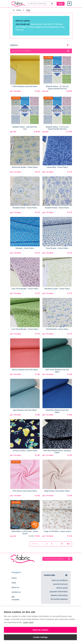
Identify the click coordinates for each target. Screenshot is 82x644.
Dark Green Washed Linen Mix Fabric (57, 371)
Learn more (28, 622)
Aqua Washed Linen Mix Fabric (25, 410)
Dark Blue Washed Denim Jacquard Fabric (57, 452)
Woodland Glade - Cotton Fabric (25, 208)
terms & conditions (60, 580)
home (14, 578)
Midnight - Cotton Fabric (25, 248)
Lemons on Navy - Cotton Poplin (25, 451)
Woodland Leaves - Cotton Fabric (57, 289)
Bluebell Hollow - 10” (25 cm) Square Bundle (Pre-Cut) (57, 88)
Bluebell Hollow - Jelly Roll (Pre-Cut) (25, 128)
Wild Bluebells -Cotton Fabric (57, 329)
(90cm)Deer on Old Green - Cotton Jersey (25, 532)
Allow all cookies (40, 630)
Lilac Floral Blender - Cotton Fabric (25, 289)
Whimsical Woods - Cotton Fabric (25, 167)
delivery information (59, 595)
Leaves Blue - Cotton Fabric (57, 167)
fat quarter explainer (59, 599)
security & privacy (60, 584)
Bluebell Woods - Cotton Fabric (57, 208)
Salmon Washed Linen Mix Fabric (25, 370)
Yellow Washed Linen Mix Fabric (25, 86)
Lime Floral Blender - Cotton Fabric (25, 329)
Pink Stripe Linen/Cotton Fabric (25, 491)
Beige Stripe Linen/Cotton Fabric (57, 491)
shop (61, 4)
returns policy (62, 588)
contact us (16, 592)
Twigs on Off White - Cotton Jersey (57, 531)
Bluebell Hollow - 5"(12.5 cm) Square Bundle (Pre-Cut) (57, 128)
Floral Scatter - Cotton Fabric (57, 248)
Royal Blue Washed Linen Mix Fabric (57, 411)
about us (15, 587)
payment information (59, 592)
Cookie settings (40, 637)
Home (19, 10)
